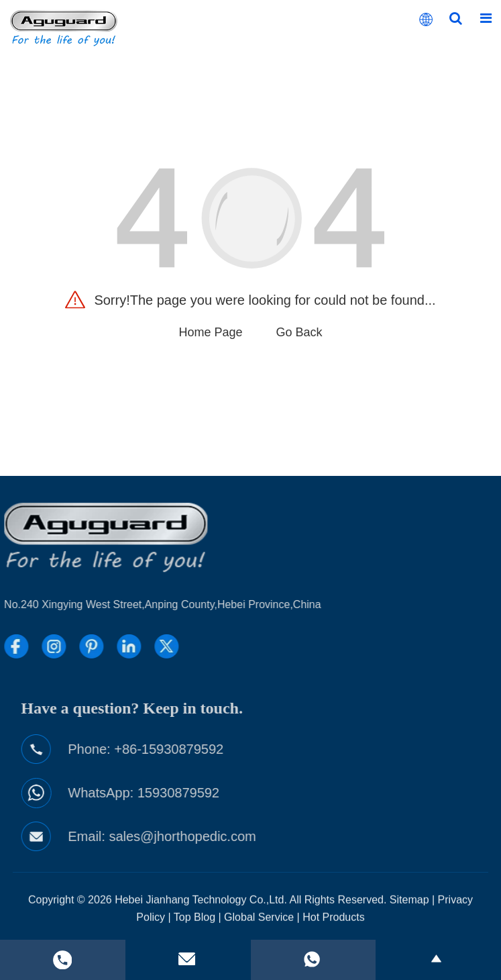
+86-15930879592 (211, 749)
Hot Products (333, 927)
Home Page (210, 332)
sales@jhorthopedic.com (224, 836)
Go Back (299, 332)
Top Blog (194, 927)
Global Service (259, 927)
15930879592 (220, 793)
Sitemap (409, 909)
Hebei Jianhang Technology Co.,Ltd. (201, 909)
